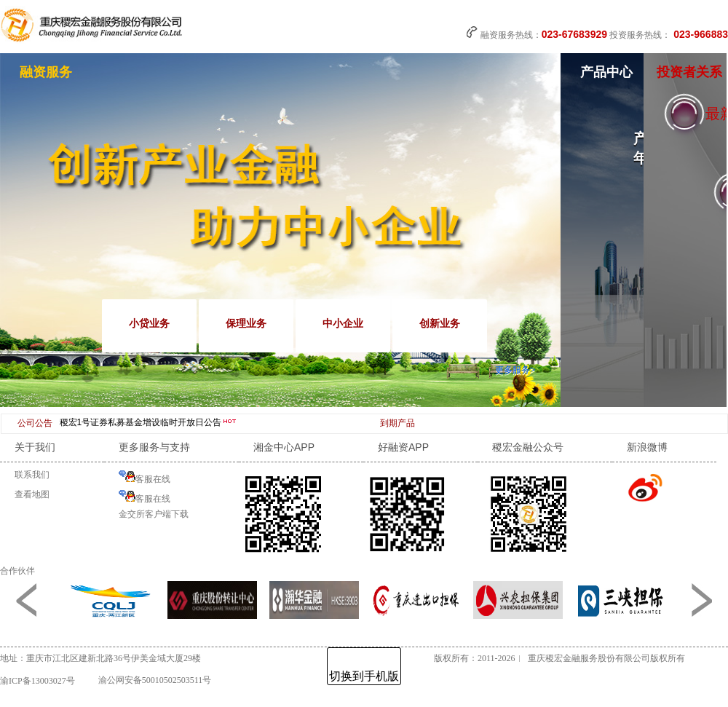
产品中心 (606, 72)
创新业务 (440, 323)
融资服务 (46, 72)
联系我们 (32, 475)
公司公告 (35, 423)
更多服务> (515, 370)
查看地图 (32, 494)
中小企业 (343, 323)
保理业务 (246, 323)
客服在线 (145, 477)
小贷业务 (149, 323)
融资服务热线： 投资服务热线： (597, 33)
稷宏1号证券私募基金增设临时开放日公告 (149, 422)
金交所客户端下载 (154, 514)
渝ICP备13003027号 (37, 681)
